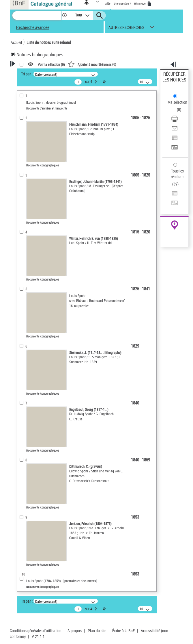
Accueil (16, 42)
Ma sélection (177, 102)
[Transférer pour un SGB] (175, 149)
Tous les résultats (178, 174)
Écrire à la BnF (123, 631)
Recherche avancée (33, 27)
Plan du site (97, 631)
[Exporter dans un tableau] (175, 140)
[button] (64, 15)
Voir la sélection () (51, 64)
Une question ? (122, 3)
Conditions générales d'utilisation (36, 631)
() (92, 64)
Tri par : (27, 74)
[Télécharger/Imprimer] (175, 121)
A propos (75, 631)
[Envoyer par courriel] (175, 130)
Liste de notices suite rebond (49, 42)
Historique (140, 3)
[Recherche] (37, 15)
